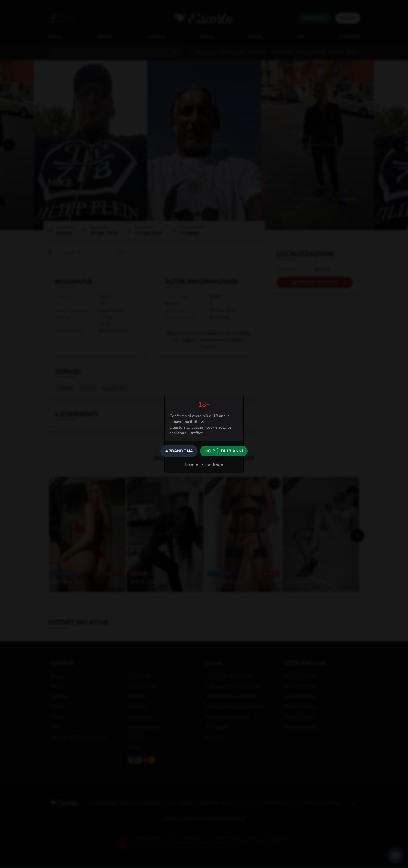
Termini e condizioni (204, 465)
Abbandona (179, 451)
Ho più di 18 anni (224, 451)
